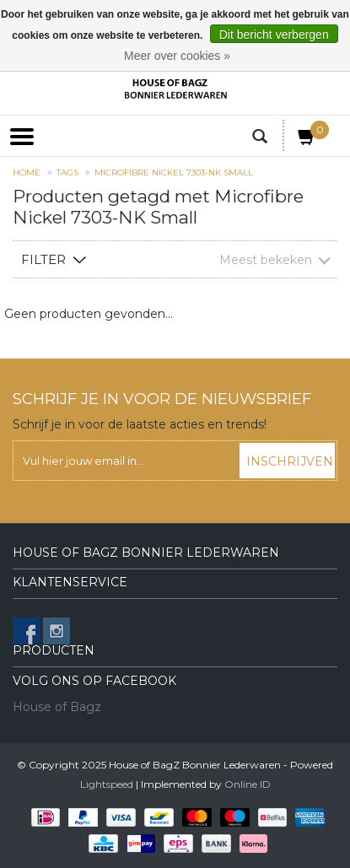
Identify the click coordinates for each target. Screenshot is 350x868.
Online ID (248, 784)
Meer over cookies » (177, 56)
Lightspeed (107, 784)
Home (27, 173)
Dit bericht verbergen (274, 35)
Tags (67, 173)
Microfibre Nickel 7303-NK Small (174, 173)
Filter (43, 259)
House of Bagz (57, 707)
